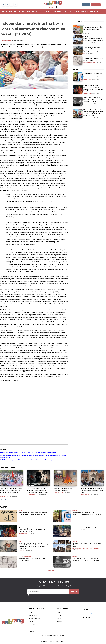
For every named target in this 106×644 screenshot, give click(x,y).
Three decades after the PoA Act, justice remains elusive (94, 59)
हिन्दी (57, 7)
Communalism (5, 17)
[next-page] (5, 500)
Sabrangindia (5, 40)
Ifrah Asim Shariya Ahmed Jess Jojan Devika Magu (86, 549)
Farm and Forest (77, 526)
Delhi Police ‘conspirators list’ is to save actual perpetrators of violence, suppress (28, 460)
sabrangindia (87, 79)
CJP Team (86, 104)
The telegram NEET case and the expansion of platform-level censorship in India (93, 75)
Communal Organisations (91, 32)
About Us (86, 5)
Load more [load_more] (52, 571)
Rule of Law (77, 105)
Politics (76, 81)
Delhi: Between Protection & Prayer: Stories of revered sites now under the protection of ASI (93, 39)
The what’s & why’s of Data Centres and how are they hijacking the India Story (92, 49)
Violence (13, 17)
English (52, 7)
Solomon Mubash (32, 494)
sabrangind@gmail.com (94, 613)
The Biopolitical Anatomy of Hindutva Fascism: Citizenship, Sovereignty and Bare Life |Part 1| (37, 490)
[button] (102, 5)
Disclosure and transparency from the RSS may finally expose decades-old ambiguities (93, 28)
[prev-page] (2, 500)
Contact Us (96, 5)
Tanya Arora (87, 118)
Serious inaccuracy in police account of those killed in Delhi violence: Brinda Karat (28, 453)
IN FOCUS (77, 69)
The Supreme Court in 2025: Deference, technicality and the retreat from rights (93, 100)
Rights (76, 117)
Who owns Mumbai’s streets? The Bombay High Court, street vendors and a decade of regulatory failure (93, 113)
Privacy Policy (43, 595)
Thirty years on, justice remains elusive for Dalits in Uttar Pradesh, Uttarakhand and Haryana (33, 514)
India (85, 53)
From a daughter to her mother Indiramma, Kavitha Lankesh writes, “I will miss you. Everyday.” (93, 88)
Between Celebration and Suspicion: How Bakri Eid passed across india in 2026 (92, 490)
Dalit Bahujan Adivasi (89, 63)
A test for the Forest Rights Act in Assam (86, 528)
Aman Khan (22, 550)
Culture (86, 43)
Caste (21, 511)
